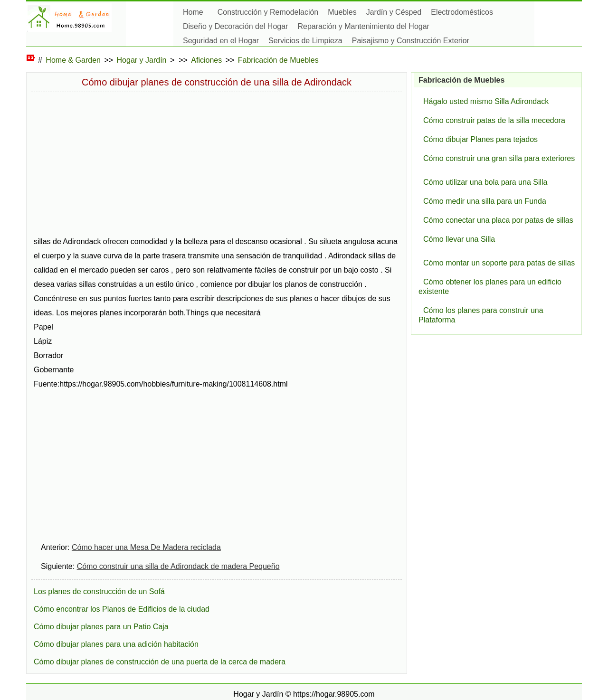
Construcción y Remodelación (268, 12)
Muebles (342, 12)
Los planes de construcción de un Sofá (99, 591)
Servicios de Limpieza (305, 41)
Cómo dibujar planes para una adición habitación (116, 644)
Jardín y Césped (394, 12)
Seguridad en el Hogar (221, 41)
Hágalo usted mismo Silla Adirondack (486, 101)
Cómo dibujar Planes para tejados (480, 139)
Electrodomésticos (462, 12)
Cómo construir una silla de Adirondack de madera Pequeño (178, 566)
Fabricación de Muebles (278, 60)
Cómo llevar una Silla (459, 239)
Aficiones (206, 60)
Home (193, 12)
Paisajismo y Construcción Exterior (411, 41)
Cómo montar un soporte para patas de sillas (499, 263)
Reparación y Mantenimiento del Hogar (363, 26)
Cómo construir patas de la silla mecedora (494, 120)
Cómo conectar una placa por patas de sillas (498, 220)
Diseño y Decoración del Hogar (235, 26)
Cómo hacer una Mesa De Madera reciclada (146, 547)
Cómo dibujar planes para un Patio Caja (101, 627)
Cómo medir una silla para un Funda (485, 201)
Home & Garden (73, 60)
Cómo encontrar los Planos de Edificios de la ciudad (122, 609)
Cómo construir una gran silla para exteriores (499, 158)
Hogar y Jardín (142, 60)
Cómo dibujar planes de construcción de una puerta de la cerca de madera (160, 662)
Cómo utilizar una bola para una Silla (485, 182)
